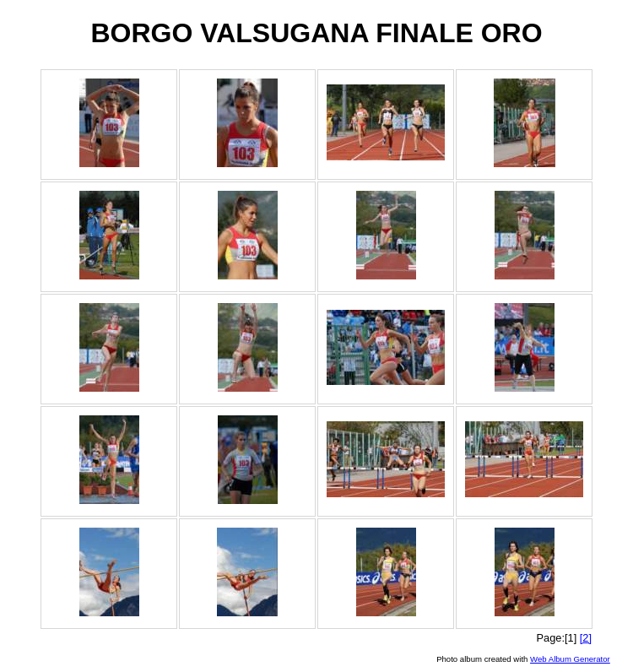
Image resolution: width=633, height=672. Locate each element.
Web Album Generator (570, 659)
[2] (586, 638)
